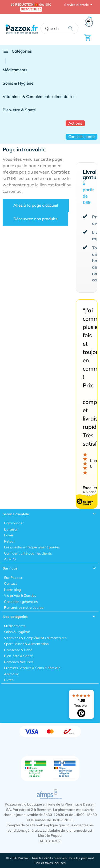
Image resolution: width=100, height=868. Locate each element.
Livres (9, 680)
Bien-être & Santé (19, 110)
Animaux (11, 674)
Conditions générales (21, 602)
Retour (9, 541)
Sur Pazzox (13, 578)
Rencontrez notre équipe (24, 607)
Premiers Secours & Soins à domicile (32, 668)
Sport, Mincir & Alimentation (26, 644)
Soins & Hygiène (18, 83)
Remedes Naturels (19, 662)
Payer (9, 535)
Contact (10, 583)
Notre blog (12, 590)
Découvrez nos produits (35, 219)
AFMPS (10, 559)
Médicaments (15, 70)
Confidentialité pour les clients (28, 553)
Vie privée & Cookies (20, 595)
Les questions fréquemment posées (32, 547)
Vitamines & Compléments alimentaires (39, 97)
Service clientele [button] (77, 5)
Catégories (17, 51)
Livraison (11, 529)
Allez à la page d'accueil (36, 205)
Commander (14, 523)
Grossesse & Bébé (18, 650)
